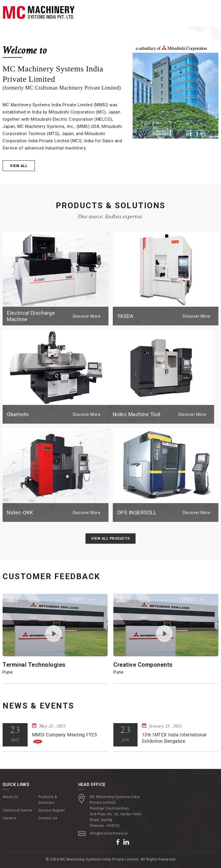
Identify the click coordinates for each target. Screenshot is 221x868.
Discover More (87, 316)
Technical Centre (17, 810)
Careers (9, 818)
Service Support (52, 810)
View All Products (110, 539)
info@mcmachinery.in (109, 833)
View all (19, 166)
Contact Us (48, 818)
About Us (10, 797)
